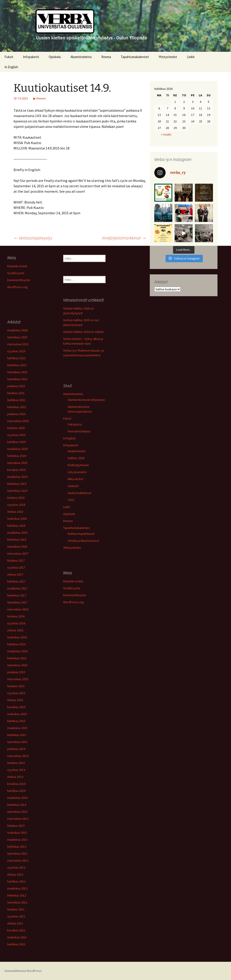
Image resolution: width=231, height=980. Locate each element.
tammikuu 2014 (17, 812)
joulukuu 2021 (16, 386)
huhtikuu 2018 (16, 526)
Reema (106, 57)
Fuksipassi (75, 424)
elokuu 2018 (15, 512)
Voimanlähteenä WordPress (23, 971)
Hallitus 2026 (76, 458)
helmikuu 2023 (17, 365)
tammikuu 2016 (17, 665)
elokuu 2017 (15, 574)
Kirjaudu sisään (17, 266)
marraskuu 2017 (18, 553)
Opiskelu (55, 57)
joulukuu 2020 (16, 414)
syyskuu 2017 (16, 567)
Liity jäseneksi (77, 472)
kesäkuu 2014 (16, 784)
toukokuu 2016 (17, 637)
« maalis (166, 134)
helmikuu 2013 (17, 847)
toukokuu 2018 (17, 519)
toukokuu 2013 (17, 833)
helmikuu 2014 (17, 805)
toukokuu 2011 (17, 937)
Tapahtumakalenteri (135, 57)
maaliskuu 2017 (17, 588)
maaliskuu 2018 (17, 533)
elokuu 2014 (15, 777)
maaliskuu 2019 (17, 477)
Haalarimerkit (77, 451)
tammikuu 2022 (17, 379)
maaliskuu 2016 (17, 651)
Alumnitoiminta (81, 57)
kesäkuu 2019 (16, 470)
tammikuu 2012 (17, 902)
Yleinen (41, 98)
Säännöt (73, 486)
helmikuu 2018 (17, 540)
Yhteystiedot (168, 57)
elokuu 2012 (15, 874)
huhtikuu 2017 (16, 581)
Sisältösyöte (16, 273)
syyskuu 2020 (16, 435)
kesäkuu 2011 (16, 930)
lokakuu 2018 (16, 498)
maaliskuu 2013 (17, 840)
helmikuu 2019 (17, 484)
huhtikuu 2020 (16, 442)
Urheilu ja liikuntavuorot (83, 541)
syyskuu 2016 (16, 623)
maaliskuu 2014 (17, 798)
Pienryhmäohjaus (79, 431)
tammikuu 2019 (17, 491)
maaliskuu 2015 (17, 728)
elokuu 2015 (15, 700)
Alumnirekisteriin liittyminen (86, 400)
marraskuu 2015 (18, 679)
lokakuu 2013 (16, 826)
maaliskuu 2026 (17, 330)
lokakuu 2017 (16, 560)
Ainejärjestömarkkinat (124, 238)
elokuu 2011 (15, 923)
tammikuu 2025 (17, 337)
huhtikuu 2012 (16, 881)
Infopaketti (31, 57)
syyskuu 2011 (16, 916)
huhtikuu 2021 (16, 400)
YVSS (71, 500)
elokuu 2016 (15, 630)
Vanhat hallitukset (80, 493)
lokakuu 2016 (16, 616)
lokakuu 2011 (16, 909)
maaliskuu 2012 (17, 888)
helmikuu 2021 (17, 407)
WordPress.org (17, 287)
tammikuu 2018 (17, 546)
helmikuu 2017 (17, 595)
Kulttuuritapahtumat (81, 534)
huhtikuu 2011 (16, 944)
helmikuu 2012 (17, 895)
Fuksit (9, 57)
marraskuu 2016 (18, 609)
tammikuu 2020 (17, 463)
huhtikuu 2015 (16, 721)
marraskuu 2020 (18, 421)
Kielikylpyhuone (78, 465)
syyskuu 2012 (16, 867)
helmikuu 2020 (17, 456)
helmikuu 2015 (17, 735)
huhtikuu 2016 (16, 644)
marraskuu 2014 (18, 756)
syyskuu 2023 (16, 351)
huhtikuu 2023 (16, 358)
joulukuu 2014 (16, 749)
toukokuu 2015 (17, 714)
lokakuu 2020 (16, 428)
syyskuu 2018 (16, 505)
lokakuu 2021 (16, 393)
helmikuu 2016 (17, 658)
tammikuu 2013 (17, 854)
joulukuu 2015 (16, 672)
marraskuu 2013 (18, 819)
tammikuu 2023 (17, 372)
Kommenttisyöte (19, 280)
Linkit (191, 57)
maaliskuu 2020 (17, 449)
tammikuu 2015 (17, 742)
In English (11, 67)
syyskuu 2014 (16, 770)
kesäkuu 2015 (16, 707)
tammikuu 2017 (17, 602)
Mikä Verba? (76, 479)
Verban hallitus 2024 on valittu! (83, 332)
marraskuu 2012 (18, 860)
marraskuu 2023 (18, 344)
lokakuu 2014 (16, 763)
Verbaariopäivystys (33, 238)
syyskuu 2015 (16, 693)
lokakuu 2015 (16, 686)
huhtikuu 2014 (16, 791)
